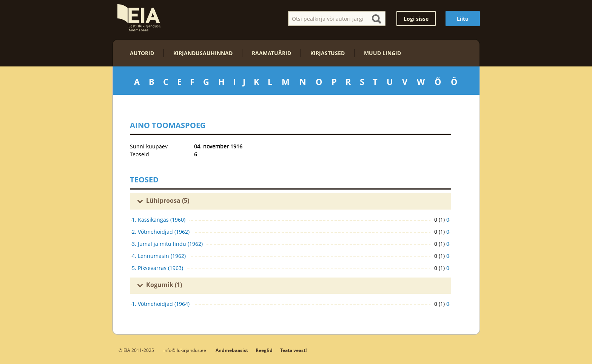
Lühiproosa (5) (168, 201)
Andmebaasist (232, 350)
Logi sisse (416, 19)
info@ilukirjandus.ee (185, 350)
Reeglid (264, 350)
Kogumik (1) (164, 285)
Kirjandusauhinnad (203, 53)
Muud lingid (382, 53)
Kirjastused (328, 53)
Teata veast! (293, 350)
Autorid (142, 53)
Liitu (463, 19)
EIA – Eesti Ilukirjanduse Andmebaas (139, 18)
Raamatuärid (271, 53)
